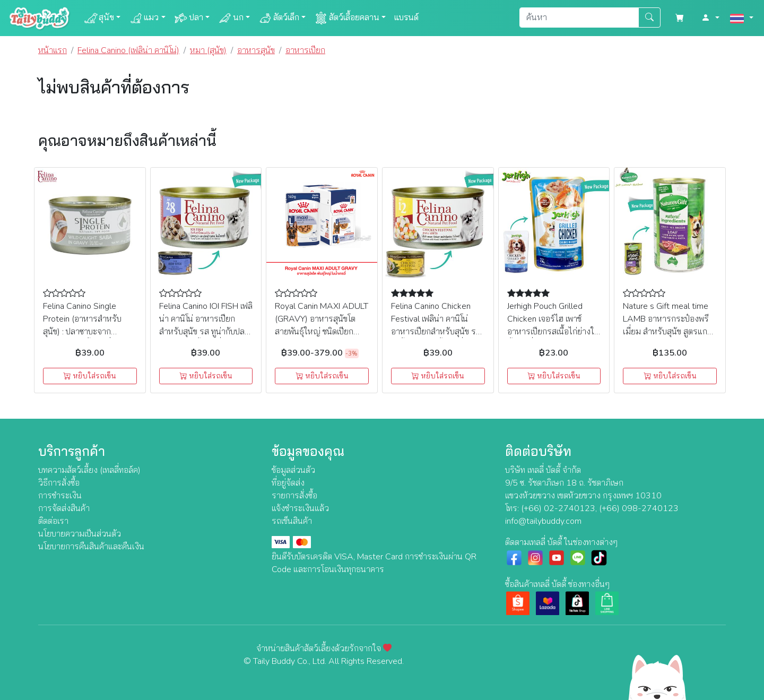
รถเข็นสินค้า (292, 521)
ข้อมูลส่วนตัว (293, 470)
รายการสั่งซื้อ (294, 496)
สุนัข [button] (99, 18)
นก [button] (231, 18)
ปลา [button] (189, 18)
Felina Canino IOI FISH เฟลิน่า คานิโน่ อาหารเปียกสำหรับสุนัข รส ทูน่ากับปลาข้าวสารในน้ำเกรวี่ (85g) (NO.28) (206, 332)
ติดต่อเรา (53, 521)
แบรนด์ (406, 18)
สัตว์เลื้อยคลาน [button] (347, 18)
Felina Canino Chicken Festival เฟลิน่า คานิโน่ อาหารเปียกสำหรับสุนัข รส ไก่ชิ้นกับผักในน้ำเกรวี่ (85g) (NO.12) (436, 332)
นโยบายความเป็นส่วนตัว (80, 534)
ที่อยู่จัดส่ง (288, 483)
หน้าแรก (53, 50)
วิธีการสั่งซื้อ (59, 483)
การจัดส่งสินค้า (64, 508)
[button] (710, 18)
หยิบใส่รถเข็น (90, 376)
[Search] (579, 18)
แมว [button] (144, 18)
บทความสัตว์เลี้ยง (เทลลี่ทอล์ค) (89, 470)
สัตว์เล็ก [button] (279, 18)
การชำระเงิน (60, 496)
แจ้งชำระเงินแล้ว (300, 508)
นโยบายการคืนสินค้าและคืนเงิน (91, 547)
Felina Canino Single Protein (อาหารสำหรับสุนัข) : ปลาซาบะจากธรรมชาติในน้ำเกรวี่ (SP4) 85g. (89, 332)
